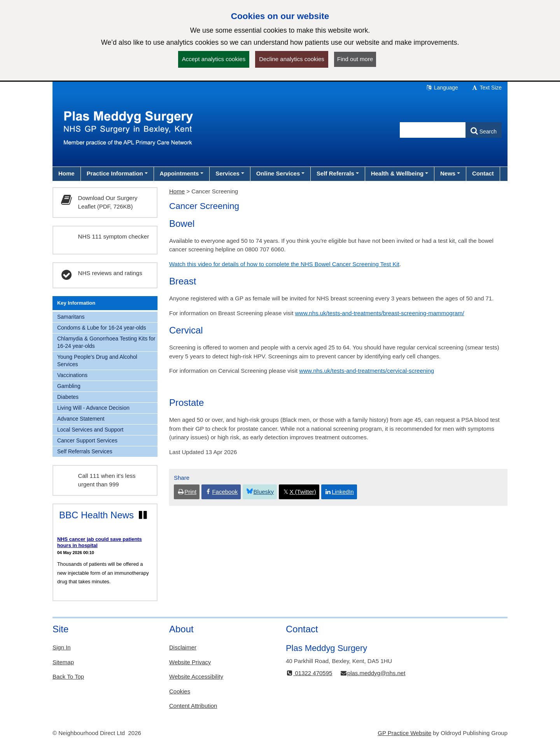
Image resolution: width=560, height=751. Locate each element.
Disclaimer (183, 647)
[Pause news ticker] (143, 515)
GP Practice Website (404, 733)
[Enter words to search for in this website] (433, 130)
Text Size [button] (486, 88)
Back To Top (68, 676)
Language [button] (442, 88)
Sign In (62, 647)
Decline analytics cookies (292, 59)
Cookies (180, 691)
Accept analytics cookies (214, 59)
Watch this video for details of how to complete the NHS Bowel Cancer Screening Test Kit (284, 264)
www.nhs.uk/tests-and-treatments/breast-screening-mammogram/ (380, 313)
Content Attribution (193, 706)
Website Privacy (190, 662)
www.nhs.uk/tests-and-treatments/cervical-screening (367, 371)
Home (177, 191)
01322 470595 (309, 673)
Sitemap (63, 662)
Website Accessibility (196, 676)
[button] (117, 174)
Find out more (355, 59)
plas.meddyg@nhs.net (373, 673)
